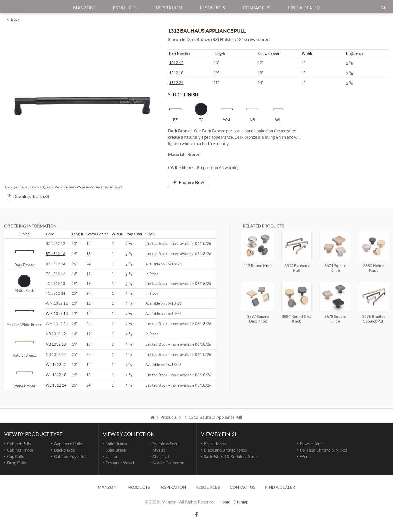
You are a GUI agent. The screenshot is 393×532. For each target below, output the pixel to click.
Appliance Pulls (68, 444)
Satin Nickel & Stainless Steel (231, 456)
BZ (175, 112)
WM (227, 112)
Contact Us (257, 5)
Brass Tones (215, 444)
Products (125, 5)
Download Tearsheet (28, 196)
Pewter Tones (312, 444)
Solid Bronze (117, 444)
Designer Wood (120, 463)
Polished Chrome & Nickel (323, 450)
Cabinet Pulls (19, 444)
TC (201, 112)
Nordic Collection (168, 463)
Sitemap (241, 493)
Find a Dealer (304, 5)
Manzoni (84, 5)
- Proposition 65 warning (204, 168)
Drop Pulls (16, 463)
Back (13, 19)
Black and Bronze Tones (225, 450)
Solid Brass (116, 450)
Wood (305, 456)
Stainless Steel (166, 444)
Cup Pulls (15, 456)
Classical (161, 456)
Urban (111, 456)
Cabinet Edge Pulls (71, 456)
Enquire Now (188, 182)
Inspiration (168, 5)
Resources (212, 5)
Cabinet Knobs (20, 450)
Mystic (159, 450)
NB (252, 112)
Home (225, 493)
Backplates (64, 450)
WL (278, 112)
